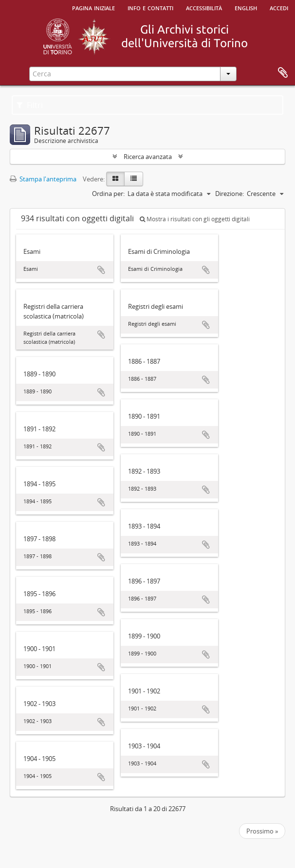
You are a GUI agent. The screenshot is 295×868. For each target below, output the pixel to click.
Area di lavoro (283, 73)
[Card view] (115, 179)
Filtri (30, 105)
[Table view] (134, 179)
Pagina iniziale (93, 7)
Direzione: (230, 194)
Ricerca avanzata (148, 157)
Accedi (279, 7)
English (246, 7)
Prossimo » (262, 831)
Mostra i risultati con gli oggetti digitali (195, 219)
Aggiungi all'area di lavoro (101, 270)
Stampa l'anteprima (43, 179)
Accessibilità (204, 7)
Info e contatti (150, 7)
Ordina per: (108, 194)
